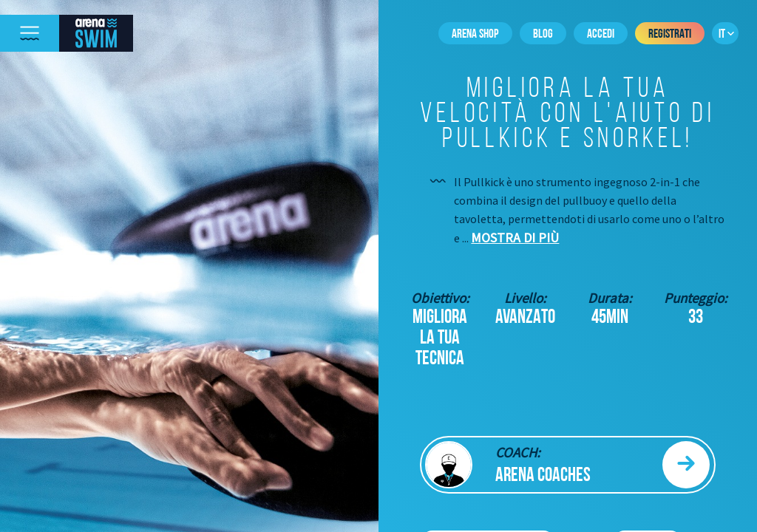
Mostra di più (515, 238)
